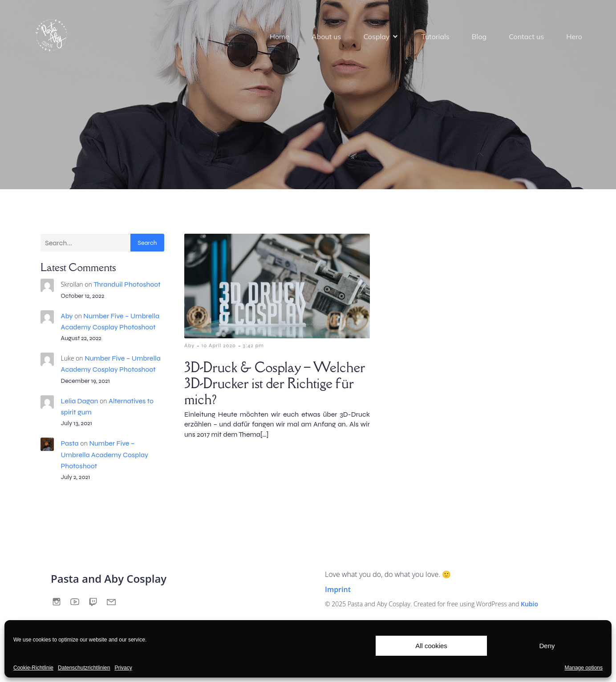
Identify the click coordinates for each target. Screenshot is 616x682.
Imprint (338, 589)
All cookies (431, 646)
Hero (574, 37)
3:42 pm (253, 345)
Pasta (70, 443)
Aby (67, 316)
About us (326, 37)
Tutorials (435, 37)
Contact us (526, 37)
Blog (479, 37)
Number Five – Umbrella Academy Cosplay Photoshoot (105, 454)
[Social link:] (60, 602)
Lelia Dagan (80, 401)
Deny (547, 646)
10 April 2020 (219, 345)
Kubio (529, 604)
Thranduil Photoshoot (127, 284)
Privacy (123, 668)
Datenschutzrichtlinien (84, 668)
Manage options (584, 668)
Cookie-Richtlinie (33, 668)
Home (280, 37)
